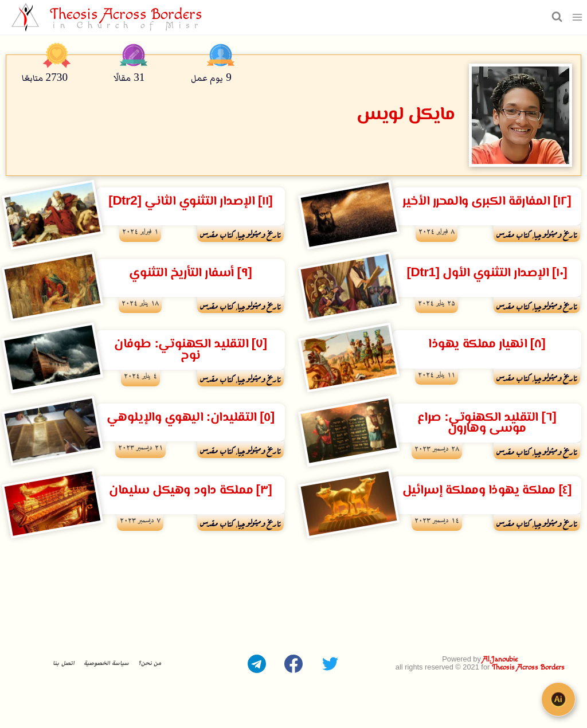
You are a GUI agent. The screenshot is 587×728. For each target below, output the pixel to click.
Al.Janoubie (500, 659)
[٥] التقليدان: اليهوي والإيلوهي (191, 418)
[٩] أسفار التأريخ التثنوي (190, 273)
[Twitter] (330, 664)
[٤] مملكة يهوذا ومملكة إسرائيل (487, 490)
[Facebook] (293, 664)
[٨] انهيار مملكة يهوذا (487, 344)
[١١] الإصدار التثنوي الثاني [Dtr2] (190, 201)
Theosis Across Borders (528, 668)
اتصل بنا (63, 663)
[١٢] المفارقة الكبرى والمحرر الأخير (487, 201)
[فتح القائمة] (578, 17)
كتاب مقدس (514, 233)
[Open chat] (558, 699)
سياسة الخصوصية (106, 663)
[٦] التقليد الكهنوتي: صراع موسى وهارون (487, 423)
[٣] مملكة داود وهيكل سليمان (190, 490)
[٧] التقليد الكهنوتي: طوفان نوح (190, 350)
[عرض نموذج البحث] (555, 17)
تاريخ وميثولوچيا (555, 233)
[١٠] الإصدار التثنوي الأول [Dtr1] (487, 273)
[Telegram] (257, 664)
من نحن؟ (150, 663)
